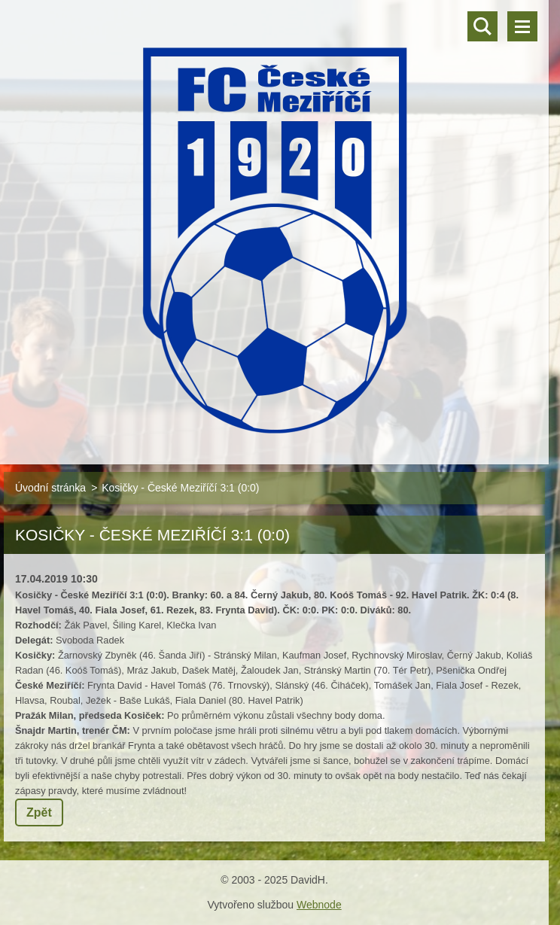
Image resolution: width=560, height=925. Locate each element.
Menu (522, 26)
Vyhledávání (482, 26)
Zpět (39, 812)
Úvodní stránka (50, 488)
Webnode (319, 905)
